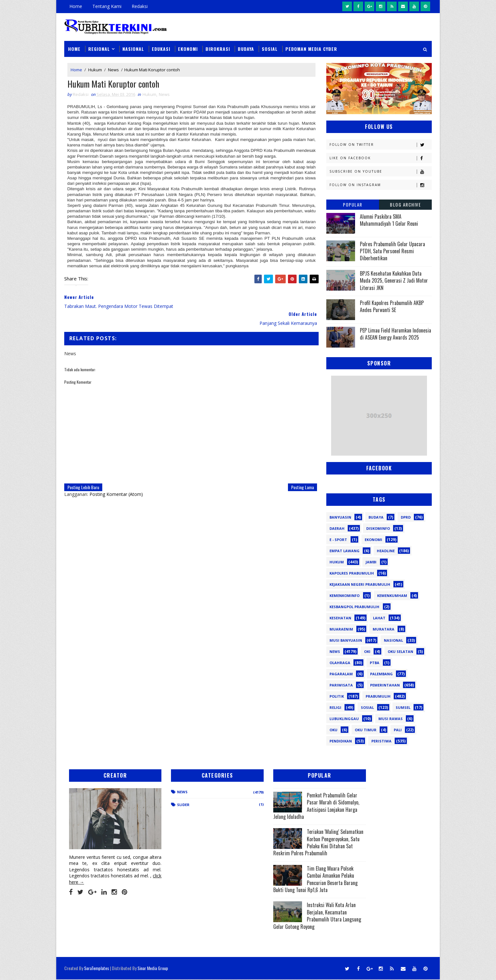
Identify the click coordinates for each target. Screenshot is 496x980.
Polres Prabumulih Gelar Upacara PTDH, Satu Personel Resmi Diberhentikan (392, 251)
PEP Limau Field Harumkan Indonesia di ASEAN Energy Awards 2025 (395, 333)
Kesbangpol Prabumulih (354, 606)
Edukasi (161, 48)
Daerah (337, 528)
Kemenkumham (392, 595)
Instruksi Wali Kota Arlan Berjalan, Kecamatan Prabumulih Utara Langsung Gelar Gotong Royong (291, 923)
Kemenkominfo (345, 595)
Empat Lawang (345, 550)
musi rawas (391, 718)
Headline (386, 550)
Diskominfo (378, 528)
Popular (353, 204)
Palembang (381, 674)
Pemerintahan (385, 685)
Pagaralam (341, 674)
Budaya (246, 48)
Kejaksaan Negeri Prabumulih (360, 584)
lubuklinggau (344, 718)
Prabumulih (378, 696)
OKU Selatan (400, 651)
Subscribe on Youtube (380, 171)
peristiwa (381, 741)
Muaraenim (341, 629)
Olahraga (340, 662)
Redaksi (140, 6)
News (113, 70)
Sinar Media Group (153, 969)
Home (76, 6)
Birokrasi (218, 48)
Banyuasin (340, 517)
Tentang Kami (107, 6)
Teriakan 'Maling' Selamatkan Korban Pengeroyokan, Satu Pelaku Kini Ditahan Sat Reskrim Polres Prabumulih (291, 846)
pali (398, 729)
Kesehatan (340, 618)
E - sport (338, 539)
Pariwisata (341, 685)
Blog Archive (405, 204)
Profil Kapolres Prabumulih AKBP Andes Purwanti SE (392, 306)
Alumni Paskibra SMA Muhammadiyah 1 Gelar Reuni (389, 220)
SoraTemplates (97, 969)
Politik (337, 696)
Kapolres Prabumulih (352, 573)
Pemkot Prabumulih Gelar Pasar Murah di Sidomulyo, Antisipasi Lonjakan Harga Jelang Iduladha (290, 806)
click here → (94, 875)
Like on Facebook (380, 158)
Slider (173, 805)
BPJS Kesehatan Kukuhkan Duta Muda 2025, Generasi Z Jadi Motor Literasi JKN (394, 280)
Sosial (270, 48)
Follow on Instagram (380, 185)
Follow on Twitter (380, 144)
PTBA (375, 662)
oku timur (366, 729)
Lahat (379, 618)
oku (333, 729)
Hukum (95, 70)
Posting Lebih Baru (83, 470)
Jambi (371, 562)
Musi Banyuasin (346, 640)
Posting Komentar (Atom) (116, 477)
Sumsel (403, 707)
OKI (367, 651)
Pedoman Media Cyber (311, 48)
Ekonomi (188, 48)
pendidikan (341, 741)
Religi (335, 707)
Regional (99, 48)
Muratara (384, 629)
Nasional (133, 48)
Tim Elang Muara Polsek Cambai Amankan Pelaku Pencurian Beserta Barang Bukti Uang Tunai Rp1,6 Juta (292, 886)
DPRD (406, 517)
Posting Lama (298, 470)
